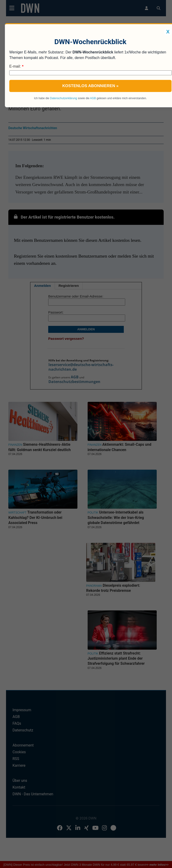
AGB (93, 98)
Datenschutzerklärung (64, 98)
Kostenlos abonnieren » (91, 86)
